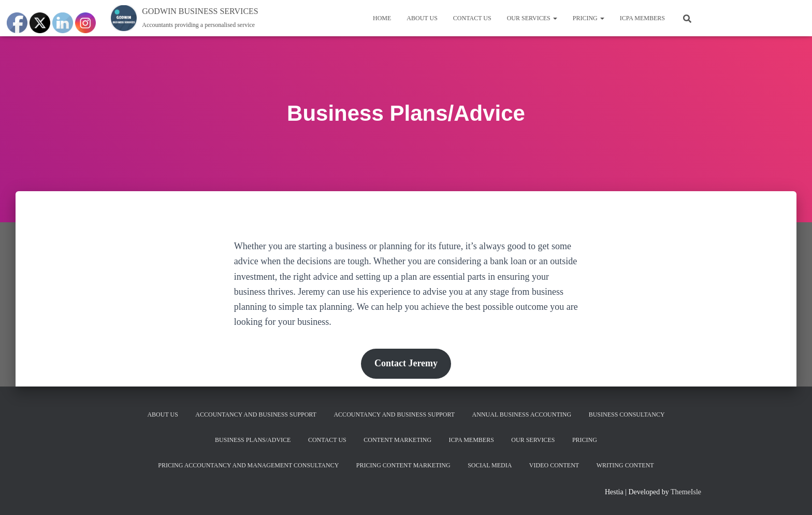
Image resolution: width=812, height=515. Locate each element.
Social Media (490, 465)
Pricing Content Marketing (403, 465)
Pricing (589, 18)
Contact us (472, 18)
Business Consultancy (627, 414)
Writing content (625, 465)
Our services (532, 18)
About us (422, 18)
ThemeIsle (686, 492)
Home (382, 18)
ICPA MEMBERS (642, 18)
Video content (554, 465)
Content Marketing (397, 440)
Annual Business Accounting (522, 414)
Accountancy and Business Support (256, 414)
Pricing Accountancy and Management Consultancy (248, 465)
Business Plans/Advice (253, 440)
